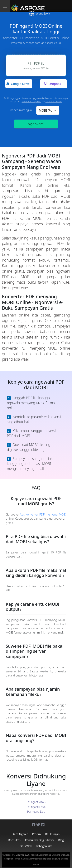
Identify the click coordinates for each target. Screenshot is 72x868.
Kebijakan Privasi (54, 101)
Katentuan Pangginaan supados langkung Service (45, 859)
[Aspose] (29, 6)
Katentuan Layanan (31, 101)
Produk (37, 834)
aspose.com (33, 43)
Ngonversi (36, 124)
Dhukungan (52, 834)
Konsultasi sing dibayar (40, 840)
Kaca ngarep (20, 834)
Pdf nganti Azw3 (36, 802)
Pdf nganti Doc (36, 812)
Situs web (26, 846)
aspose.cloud (53, 43)
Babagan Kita (44, 846)
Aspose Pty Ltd (12, 855)
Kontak (36, 865)
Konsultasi (15, 840)
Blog (61, 840)
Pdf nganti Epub (36, 807)
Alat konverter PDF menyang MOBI (43, 514)
